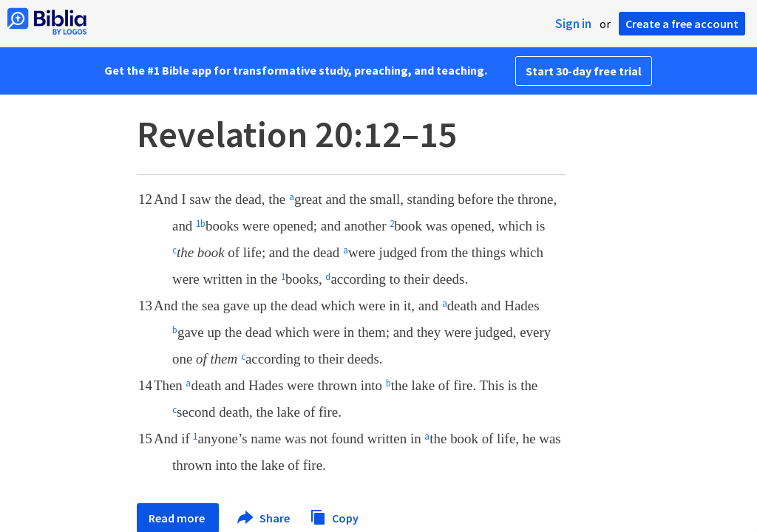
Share (264, 518)
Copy (334, 516)
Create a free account (682, 24)
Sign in (573, 24)
